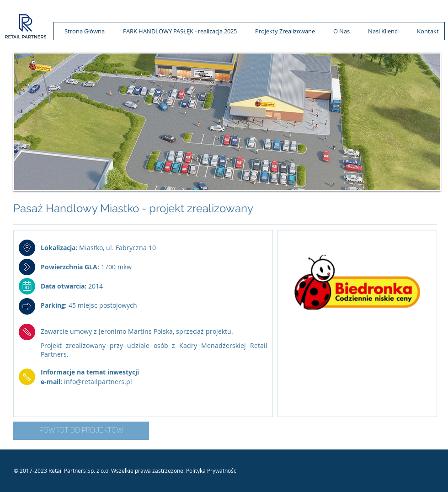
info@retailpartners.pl (98, 382)
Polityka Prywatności (212, 471)
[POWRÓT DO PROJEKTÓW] (81, 431)
